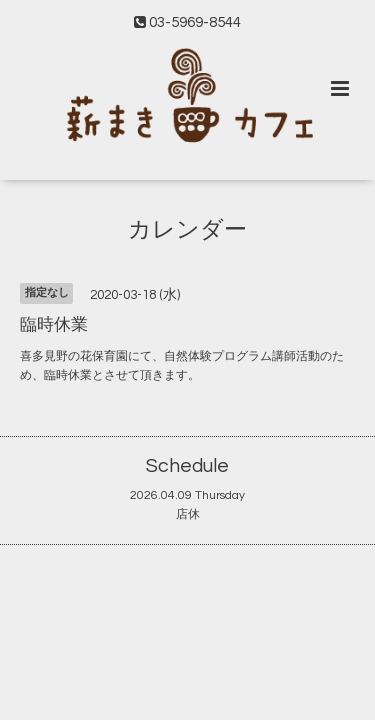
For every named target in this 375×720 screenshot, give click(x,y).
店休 (188, 514)
